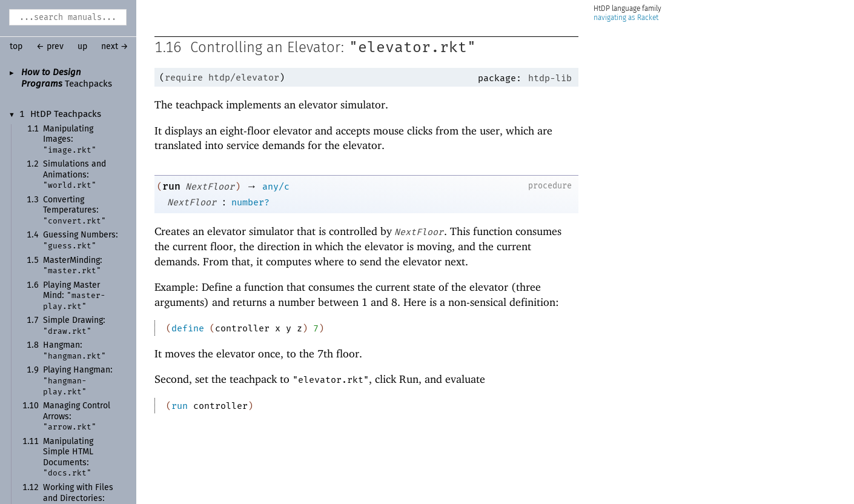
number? (250, 202)
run (171, 186)
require (184, 78)
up (82, 47)
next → (115, 47)
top (16, 47)
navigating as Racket (626, 18)
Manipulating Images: (70, 140)
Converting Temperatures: (74, 211)
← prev (50, 47)
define (188, 328)
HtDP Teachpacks (66, 114)
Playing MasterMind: (74, 296)
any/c (276, 187)
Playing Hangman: (78, 381)
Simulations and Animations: (74, 175)
